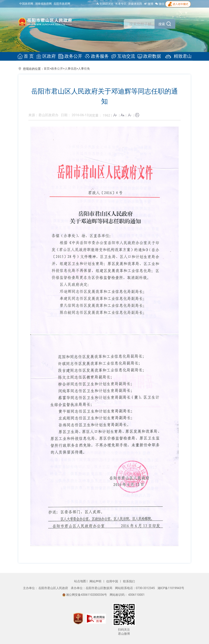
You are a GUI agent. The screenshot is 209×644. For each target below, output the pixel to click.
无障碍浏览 (105, 4)
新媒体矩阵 (135, 4)
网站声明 (96, 581)
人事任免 (84, 69)
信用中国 (112, 581)
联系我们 (129, 581)
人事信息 (71, 69)
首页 (47, 69)
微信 (160, 4)
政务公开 (71, 56)
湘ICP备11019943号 (171, 588)
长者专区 (121, 4)
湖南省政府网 (43, 4)
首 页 (27, 56)
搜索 (162, 24)
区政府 (47, 56)
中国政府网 (26, 4)
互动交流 (122, 56)
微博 (149, 4)
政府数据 (148, 56)
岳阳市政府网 (62, 4)
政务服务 (97, 56)
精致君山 (176, 56)
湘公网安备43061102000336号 (85, 595)
